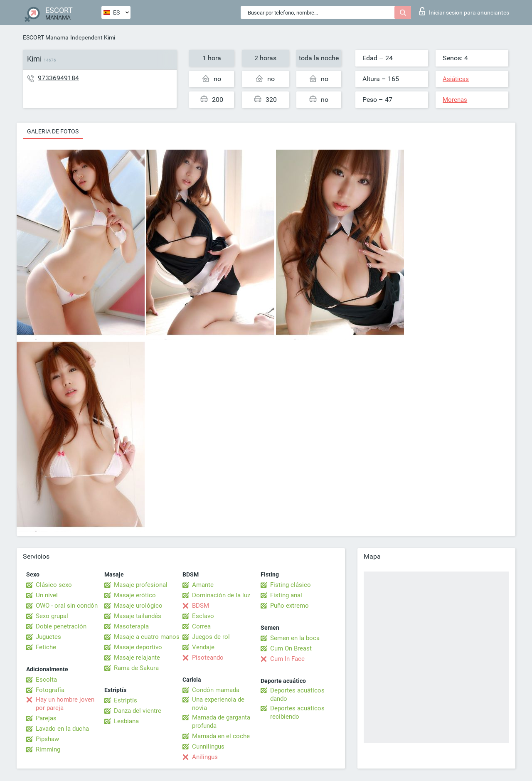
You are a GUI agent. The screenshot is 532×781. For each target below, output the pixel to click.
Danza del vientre (138, 711)
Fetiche (46, 647)
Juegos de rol (211, 637)
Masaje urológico (138, 606)
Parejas (46, 718)
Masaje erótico (135, 595)
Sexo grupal (52, 616)
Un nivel (47, 595)
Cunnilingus (208, 747)
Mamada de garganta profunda (221, 722)
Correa (201, 626)
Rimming (48, 749)
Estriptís (126, 700)
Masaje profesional (141, 585)
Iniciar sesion (464, 11)
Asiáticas (456, 79)
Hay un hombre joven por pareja (65, 704)
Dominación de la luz (221, 595)
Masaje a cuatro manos (147, 637)
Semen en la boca (295, 638)
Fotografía (50, 690)
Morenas (455, 100)
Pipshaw (47, 739)
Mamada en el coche (221, 736)
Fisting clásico (291, 585)
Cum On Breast (291, 648)
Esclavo (203, 616)
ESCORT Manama (46, 37)
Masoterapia (131, 626)
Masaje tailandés (138, 616)
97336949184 (58, 78)
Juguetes (48, 637)
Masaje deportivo (138, 647)
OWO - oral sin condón (67, 606)
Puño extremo (289, 606)
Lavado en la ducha (62, 729)
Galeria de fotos (53, 131)
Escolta (46, 680)
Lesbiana (126, 721)
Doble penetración (61, 626)
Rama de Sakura (136, 668)
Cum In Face (287, 659)
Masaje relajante (137, 658)
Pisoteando (208, 658)
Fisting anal (286, 595)
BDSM (201, 606)
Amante (203, 585)
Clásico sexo (54, 585)
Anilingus (205, 757)
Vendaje (203, 647)
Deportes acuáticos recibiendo (297, 712)
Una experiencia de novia (218, 704)
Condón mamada (216, 690)
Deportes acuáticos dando (297, 695)
